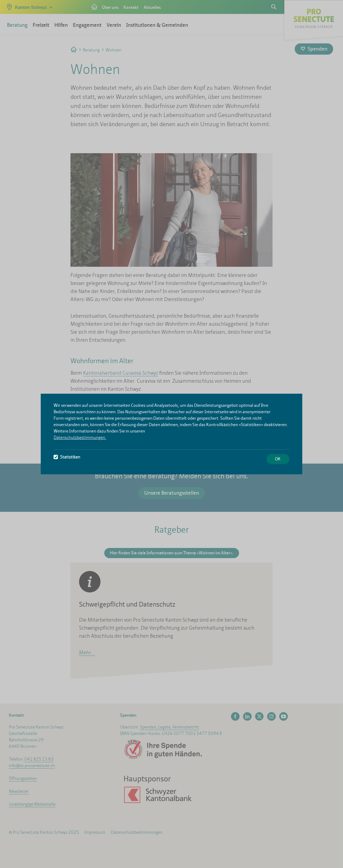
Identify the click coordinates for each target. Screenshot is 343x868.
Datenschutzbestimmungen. (80, 437)
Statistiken (67, 457)
